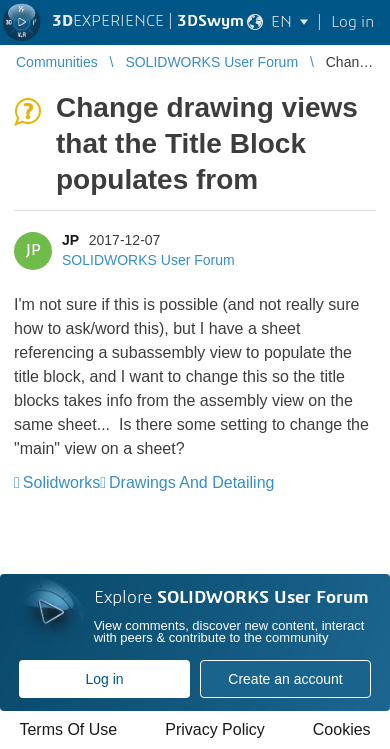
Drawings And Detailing (191, 482)
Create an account (285, 679)
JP (70, 240)
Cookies (342, 729)
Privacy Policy (215, 729)
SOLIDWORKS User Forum (148, 260)
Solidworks (61, 482)
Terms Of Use (68, 729)
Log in (104, 679)
